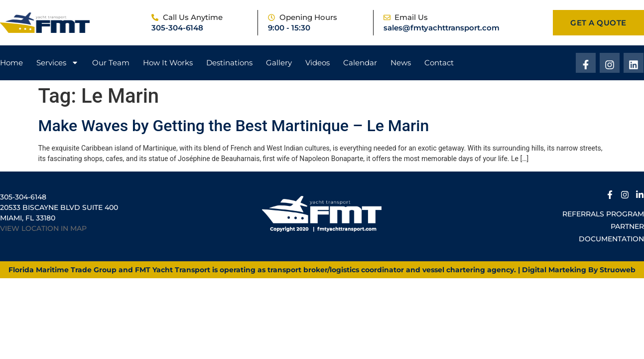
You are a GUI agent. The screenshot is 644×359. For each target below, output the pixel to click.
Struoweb (618, 270)
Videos (318, 63)
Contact (439, 63)
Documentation (611, 239)
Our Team (111, 63)
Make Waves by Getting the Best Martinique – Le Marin (234, 126)
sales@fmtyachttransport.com (442, 28)
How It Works (168, 63)
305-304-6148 (177, 28)
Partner (627, 226)
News (401, 63)
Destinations (229, 63)
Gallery (279, 63)
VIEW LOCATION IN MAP (43, 228)
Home (11, 63)
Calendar (360, 63)
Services (58, 63)
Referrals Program (603, 214)
